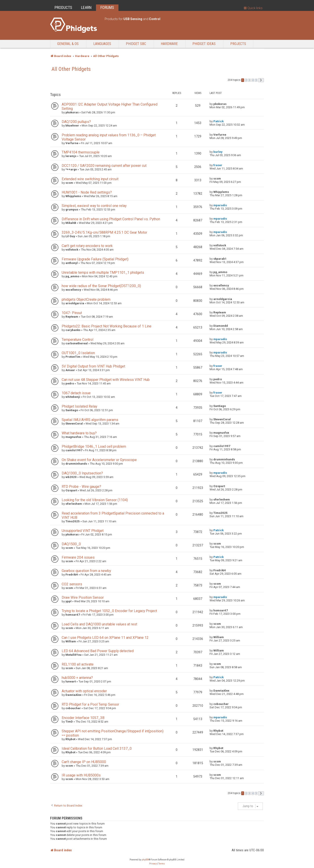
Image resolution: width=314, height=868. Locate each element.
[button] (261, 80)
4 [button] (253, 80)
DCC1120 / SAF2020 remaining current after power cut (104, 166)
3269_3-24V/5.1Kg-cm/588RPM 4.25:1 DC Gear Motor (104, 232)
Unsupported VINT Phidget (83, 531)
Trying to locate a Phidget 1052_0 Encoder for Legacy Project (109, 611)
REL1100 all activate (78, 664)
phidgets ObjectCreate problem (86, 299)
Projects (238, 44)
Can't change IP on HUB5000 (84, 762)
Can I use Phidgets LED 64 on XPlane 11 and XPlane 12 (105, 638)
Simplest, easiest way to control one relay (94, 206)
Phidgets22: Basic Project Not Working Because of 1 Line (107, 326)
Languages (102, 44)
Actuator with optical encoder (84, 691)
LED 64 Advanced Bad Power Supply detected (98, 651)
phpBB (145, 860)
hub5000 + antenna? (77, 678)
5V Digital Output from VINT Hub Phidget (93, 366)
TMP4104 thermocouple (81, 152)
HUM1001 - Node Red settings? (87, 192)
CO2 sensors (72, 584)
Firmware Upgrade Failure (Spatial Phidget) (95, 259)
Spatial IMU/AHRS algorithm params (90, 420)
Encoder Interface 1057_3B (83, 718)
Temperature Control (77, 340)
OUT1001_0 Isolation (78, 353)
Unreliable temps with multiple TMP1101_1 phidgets (103, 273)
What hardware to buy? (79, 433)
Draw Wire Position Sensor (83, 597)
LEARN (86, 7)
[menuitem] (153, 864)
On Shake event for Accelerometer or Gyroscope (99, 460)
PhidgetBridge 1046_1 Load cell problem (94, 446)
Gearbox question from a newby (86, 571)
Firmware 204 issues (78, 557)
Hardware (169, 44)
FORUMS (107, 7)
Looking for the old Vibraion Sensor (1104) (95, 500)
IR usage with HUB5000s (81, 775)
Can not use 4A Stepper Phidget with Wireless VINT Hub (106, 380)
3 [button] (249, 80)
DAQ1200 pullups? (76, 122)
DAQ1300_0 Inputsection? (82, 473)
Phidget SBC (136, 44)
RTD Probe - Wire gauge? (81, 487)
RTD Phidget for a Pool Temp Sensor (90, 704)
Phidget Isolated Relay (79, 406)
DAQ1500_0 (71, 544)
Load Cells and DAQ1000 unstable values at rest (99, 624)
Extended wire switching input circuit (90, 179)
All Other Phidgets (71, 69)
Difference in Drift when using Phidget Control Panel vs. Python (111, 219)
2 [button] (246, 80)
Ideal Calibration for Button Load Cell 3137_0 (97, 749)
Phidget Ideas (204, 44)
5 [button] (256, 80)
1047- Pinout (72, 313)
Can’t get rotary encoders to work (87, 246)
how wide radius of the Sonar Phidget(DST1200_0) (101, 286)
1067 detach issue (76, 393)
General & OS (68, 44)
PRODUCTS (63, 7)
